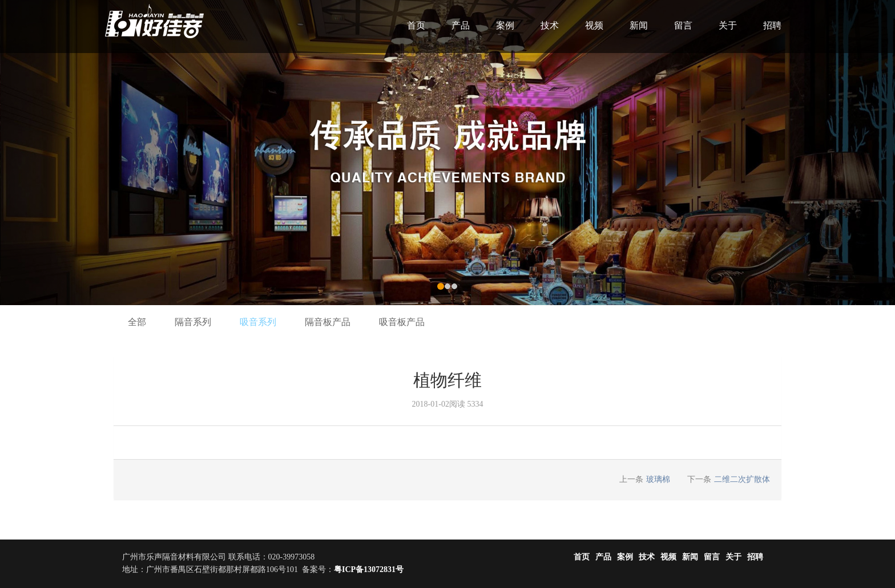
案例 (505, 25)
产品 (461, 25)
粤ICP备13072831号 (369, 569)
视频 (594, 25)
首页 (416, 25)
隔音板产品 (328, 322)
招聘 (772, 25)
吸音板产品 (402, 322)
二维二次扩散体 (742, 479)
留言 (683, 25)
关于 (728, 25)
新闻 (639, 25)
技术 (550, 25)
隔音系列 (193, 322)
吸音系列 (258, 322)
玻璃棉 (658, 479)
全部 (137, 322)
